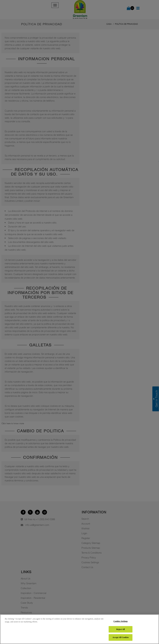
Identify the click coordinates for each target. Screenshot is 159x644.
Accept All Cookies (120, 637)
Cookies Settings (121, 621)
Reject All (121, 629)
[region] (79, 629)
